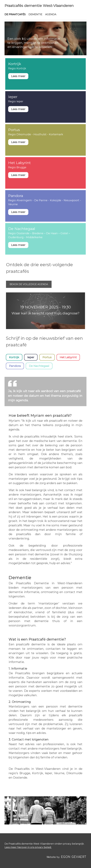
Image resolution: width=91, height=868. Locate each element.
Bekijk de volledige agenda (29, 284)
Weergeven (45, 74)
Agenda (51, 14)
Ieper (31, 357)
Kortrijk (14, 357)
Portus (47, 357)
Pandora (15, 366)
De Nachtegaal (39, 366)
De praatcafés (15, 14)
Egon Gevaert (74, 857)
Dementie (35, 14)
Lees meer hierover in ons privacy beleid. (28, 847)
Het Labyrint (68, 357)
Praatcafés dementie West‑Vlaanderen (39, 6)
